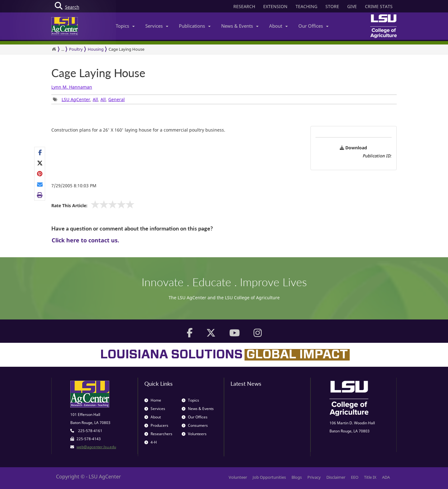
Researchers (158, 434)
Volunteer (238, 477)
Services (157, 26)
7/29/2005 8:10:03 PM (74, 186)
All (95, 99)
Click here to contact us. (85, 240)
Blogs (297, 477)
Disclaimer (336, 477)
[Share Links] (40, 174)
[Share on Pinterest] (40, 174)
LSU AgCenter (76, 99)
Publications (195, 26)
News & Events (240, 26)
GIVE (352, 6)
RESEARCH (244, 6)
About (278, 26)
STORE (332, 6)
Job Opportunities (269, 477)
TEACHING (306, 6)
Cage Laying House (126, 49)
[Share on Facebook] (40, 152)
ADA (386, 477)
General (117, 99)
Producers (156, 425)
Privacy (314, 477)
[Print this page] (40, 195)
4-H (151, 442)
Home (153, 400)
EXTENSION (275, 6)
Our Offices (313, 26)
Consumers (195, 425)
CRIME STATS (379, 6)
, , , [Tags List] (89, 99)
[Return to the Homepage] (54, 49)
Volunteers (194, 434)
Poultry (76, 49)
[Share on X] (40, 163)
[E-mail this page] (40, 184)
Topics (125, 26)
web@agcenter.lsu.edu (96, 447)
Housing (96, 49)
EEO (355, 477)
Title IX (370, 477)
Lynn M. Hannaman (72, 87)
